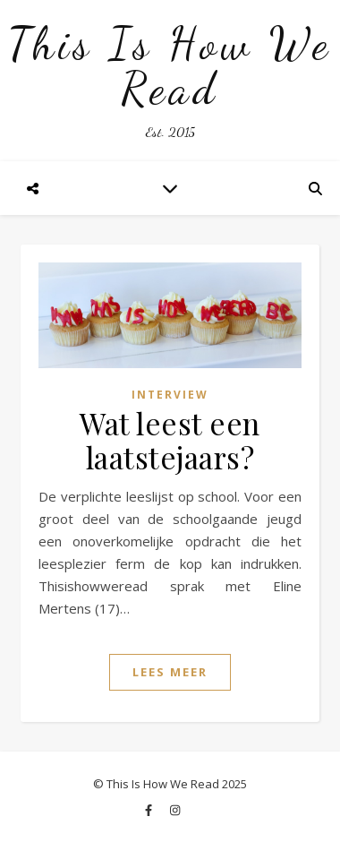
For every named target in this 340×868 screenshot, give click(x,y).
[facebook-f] (150, 810)
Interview (170, 395)
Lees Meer (170, 672)
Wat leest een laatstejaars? (170, 440)
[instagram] (175, 810)
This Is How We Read (170, 66)
